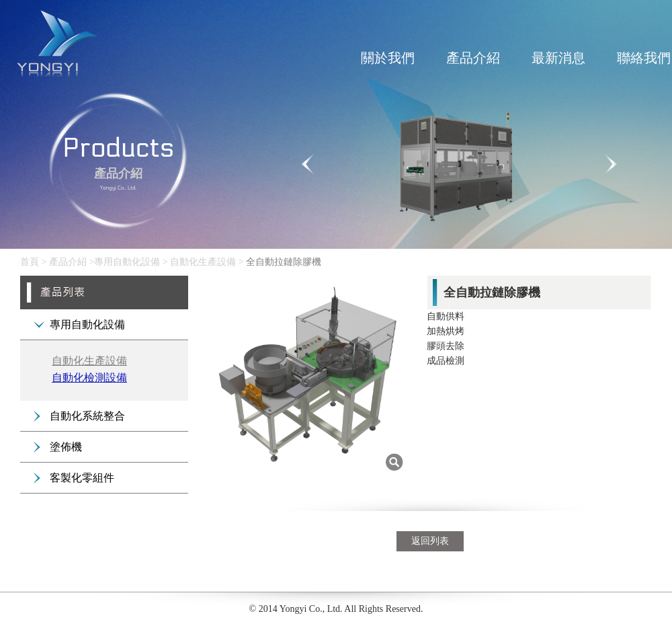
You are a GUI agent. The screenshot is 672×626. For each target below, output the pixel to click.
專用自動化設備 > (132, 262)
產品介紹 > (72, 262)
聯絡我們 (644, 58)
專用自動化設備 (87, 324)
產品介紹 (473, 58)
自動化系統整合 (87, 416)
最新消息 (558, 58)
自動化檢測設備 (89, 378)
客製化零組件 (82, 478)
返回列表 (430, 541)
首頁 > (33, 262)
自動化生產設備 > (208, 262)
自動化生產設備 (89, 361)
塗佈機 (66, 447)
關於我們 (388, 58)
